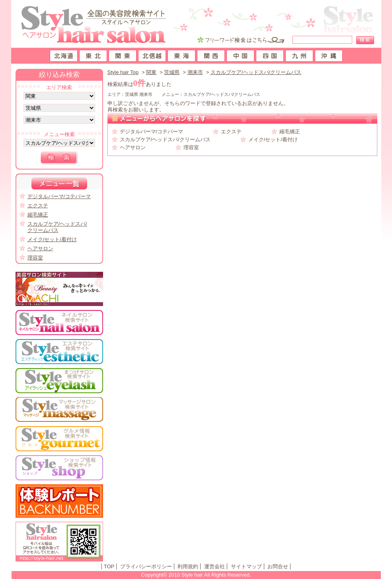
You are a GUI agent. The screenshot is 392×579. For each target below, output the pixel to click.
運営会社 (215, 566)
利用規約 (188, 566)
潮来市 (195, 72)
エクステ (231, 132)
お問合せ (278, 566)
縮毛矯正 (290, 132)
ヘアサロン (133, 147)
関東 (151, 72)
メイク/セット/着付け (273, 139)
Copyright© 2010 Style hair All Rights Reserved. (196, 575)
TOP (109, 566)
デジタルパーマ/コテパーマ (152, 132)
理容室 (191, 147)
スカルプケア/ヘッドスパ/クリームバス (256, 72)
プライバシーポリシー (146, 566)
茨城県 (172, 72)
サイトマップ (246, 566)
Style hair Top (123, 72)
